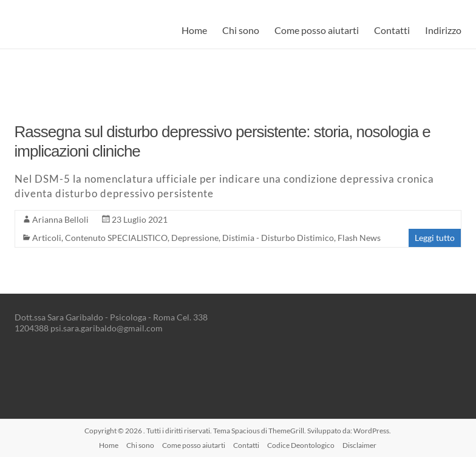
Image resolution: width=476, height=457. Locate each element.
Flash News (359, 238)
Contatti (392, 30)
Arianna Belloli (60, 219)
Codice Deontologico (301, 445)
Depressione (195, 238)
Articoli (47, 238)
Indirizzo (443, 30)
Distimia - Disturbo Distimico (278, 238)
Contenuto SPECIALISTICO (116, 238)
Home (194, 30)
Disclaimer (359, 445)
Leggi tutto (435, 238)
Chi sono (241, 30)
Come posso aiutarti (317, 30)
